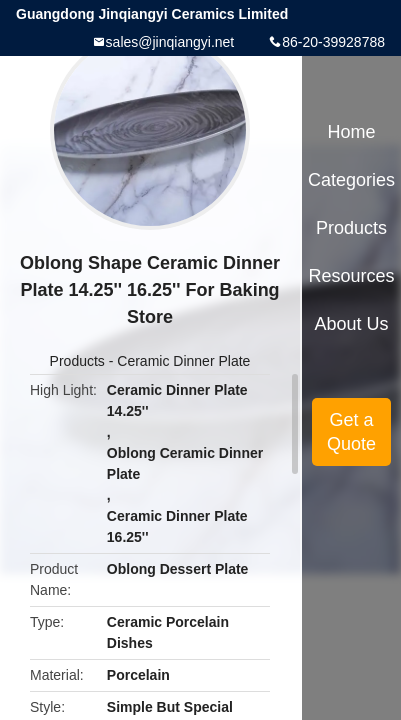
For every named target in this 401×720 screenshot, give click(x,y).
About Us (352, 324)
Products (77, 361)
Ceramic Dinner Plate (183, 361)
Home (352, 132)
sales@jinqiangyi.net (170, 42)
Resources (352, 276)
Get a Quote (351, 432)
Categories (351, 180)
